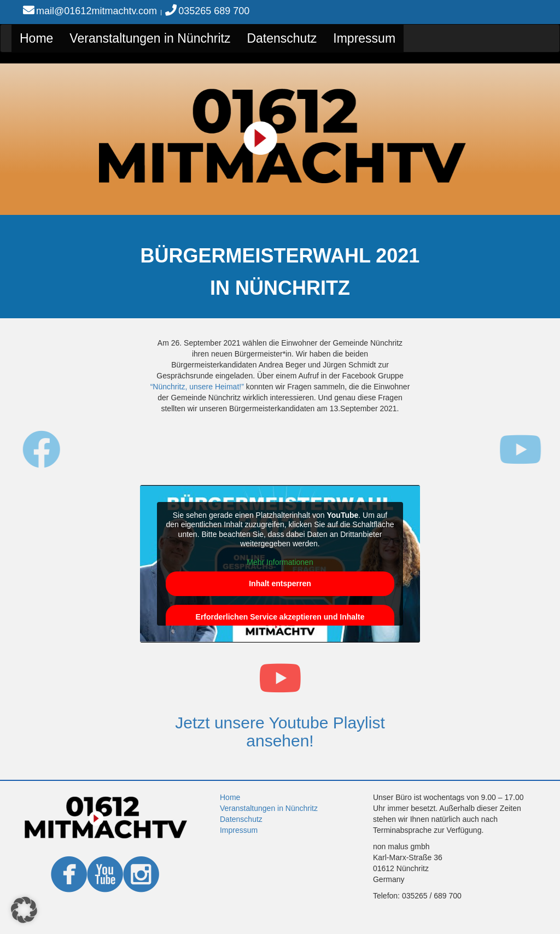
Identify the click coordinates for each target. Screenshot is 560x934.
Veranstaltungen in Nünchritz (150, 38)
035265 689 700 (214, 11)
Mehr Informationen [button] (280, 562)
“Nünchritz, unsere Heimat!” (197, 387)
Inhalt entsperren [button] (280, 583)
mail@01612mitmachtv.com (97, 11)
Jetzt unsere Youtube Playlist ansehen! (280, 732)
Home (36, 38)
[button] (24, 910)
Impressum (364, 38)
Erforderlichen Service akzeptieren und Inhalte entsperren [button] (280, 623)
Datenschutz (282, 38)
